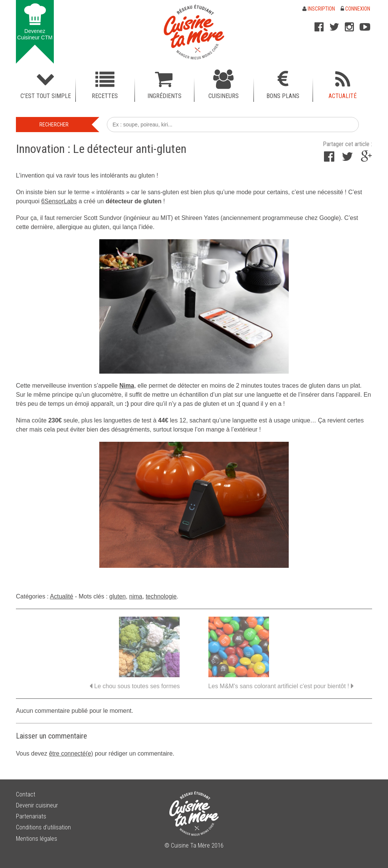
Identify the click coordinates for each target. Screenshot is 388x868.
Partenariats (31, 816)
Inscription (319, 9)
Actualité (62, 596)
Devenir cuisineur (37, 805)
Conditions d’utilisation (43, 827)
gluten (117, 596)
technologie (161, 596)
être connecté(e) (71, 753)
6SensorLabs (59, 201)
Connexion (355, 9)
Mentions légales (37, 839)
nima (136, 596)
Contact (26, 794)
